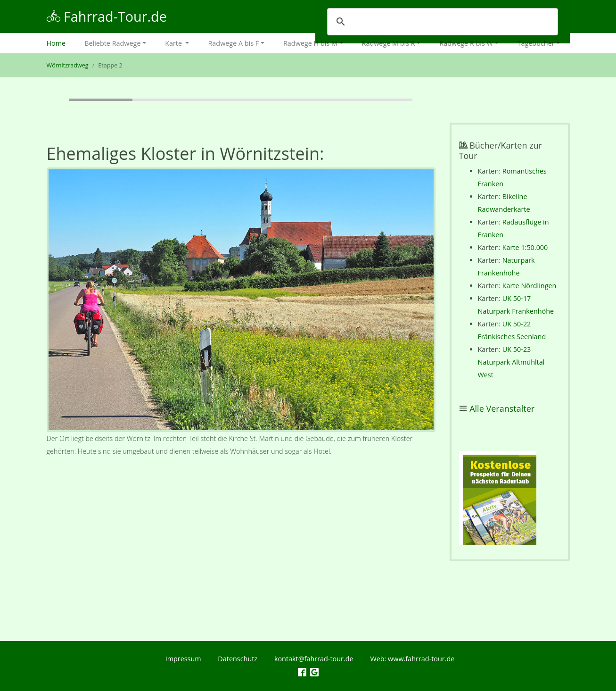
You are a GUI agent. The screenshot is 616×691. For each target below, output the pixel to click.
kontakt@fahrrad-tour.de (314, 659)
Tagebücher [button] (536, 43)
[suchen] (441, 22)
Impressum (183, 659)
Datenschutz (238, 659)
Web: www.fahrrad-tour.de (412, 659)
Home (61, 42)
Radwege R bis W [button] (466, 43)
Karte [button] (174, 43)
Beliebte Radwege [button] (112, 43)
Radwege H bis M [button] (310, 43)
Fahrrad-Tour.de (107, 16)
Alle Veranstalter (502, 408)
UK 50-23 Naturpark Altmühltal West (511, 362)
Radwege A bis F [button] (233, 43)
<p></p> (498, 498)
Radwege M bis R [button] (389, 43)
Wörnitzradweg (68, 65)
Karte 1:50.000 (525, 247)
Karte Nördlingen (530, 286)
